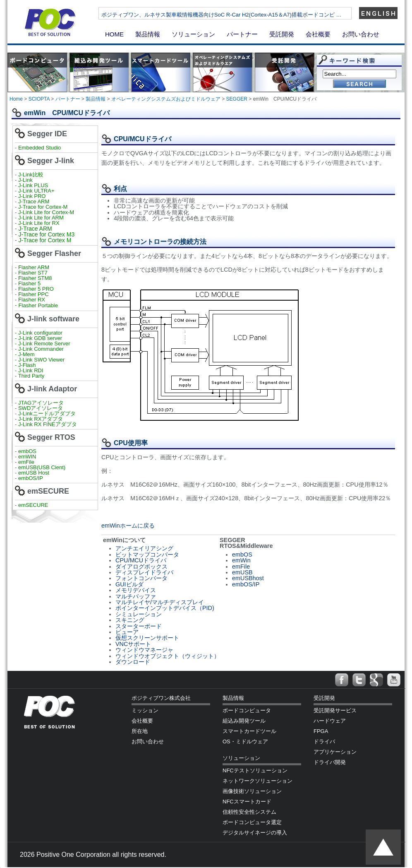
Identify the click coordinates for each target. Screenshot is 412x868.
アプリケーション (335, 752)
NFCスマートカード (247, 802)
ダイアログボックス (141, 567)
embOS (27, 451)
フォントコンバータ (141, 578)
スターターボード (139, 626)
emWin (241, 560)
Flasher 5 (29, 283)
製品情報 (148, 34)
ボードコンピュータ (247, 710)
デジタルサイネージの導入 (255, 833)
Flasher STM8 (36, 278)
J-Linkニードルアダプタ (47, 414)
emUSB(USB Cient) (42, 467)
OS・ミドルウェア (245, 741)
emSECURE (33, 505)
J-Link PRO (32, 196)
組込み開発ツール (244, 721)
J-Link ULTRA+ (35, 191)
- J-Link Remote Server (43, 344)
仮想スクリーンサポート (147, 638)
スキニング (130, 620)
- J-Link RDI (29, 370)
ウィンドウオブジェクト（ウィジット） (168, 656)
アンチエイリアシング (144, 548)
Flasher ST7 (34, 273)
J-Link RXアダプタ (41, 419)
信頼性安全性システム (249, 812)
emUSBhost (248, 578)
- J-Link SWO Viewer (40, 360)
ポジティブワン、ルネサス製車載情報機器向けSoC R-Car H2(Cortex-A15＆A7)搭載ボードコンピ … (249, 15)
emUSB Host (33, 473)
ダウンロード (133, 662)
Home (16, 99)
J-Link (26, 180)
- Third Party (30, 376)
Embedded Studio (40, 148)
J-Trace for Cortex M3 (47, 234)
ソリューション (193, 34)
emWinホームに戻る (128, 526)
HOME (114, 34)
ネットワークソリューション (257, 781)
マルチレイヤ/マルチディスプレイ (160, 602)
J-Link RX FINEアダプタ (48, 424)
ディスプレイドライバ (144, 572)
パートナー (242, 34)
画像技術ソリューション (252, 791)
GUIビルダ (129, 584)
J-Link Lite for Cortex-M (46, 212)
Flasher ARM (34, 267)
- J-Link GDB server (38, 338)
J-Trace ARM (34, 201)
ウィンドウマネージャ (144, 650)
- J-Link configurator (39, 333)
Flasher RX (32, 300)
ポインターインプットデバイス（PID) (165, 608)
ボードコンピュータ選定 (252, 822)
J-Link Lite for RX (39, 223)
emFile (26, 462)
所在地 (140, 731)
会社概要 (318, 34)
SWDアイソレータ (41, 408)
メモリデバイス (136, 590)
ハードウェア (330, 721)
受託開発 (282, 34)
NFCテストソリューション (255, 770)
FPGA (321, 731)
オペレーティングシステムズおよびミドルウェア (166, 99)
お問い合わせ (361, 34)
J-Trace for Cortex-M (43, 207)
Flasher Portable (38, 305)
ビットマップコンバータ (147, 555)
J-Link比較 (31, 175)
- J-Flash (25, 365)
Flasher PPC (34, 294)
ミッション (145, 710)
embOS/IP (31, 478)
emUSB (242, 572)
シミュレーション (139, 614)
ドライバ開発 (330, 762)
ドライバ (324, 741)
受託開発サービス (335, 710)
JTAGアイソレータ (41, 403)
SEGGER (237, 99)
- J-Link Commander (39, 349)
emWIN (27, 457)
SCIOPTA (39, 99)
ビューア (127, 632)
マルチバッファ (136, 596)
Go (359, 84)
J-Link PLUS (33, 185)
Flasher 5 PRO (36, 289)
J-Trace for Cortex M (45, 240)
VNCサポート (133, 644)
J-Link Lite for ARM (41, 218)
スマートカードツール (249, 731)
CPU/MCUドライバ (141, 560)
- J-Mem (25, 354)
